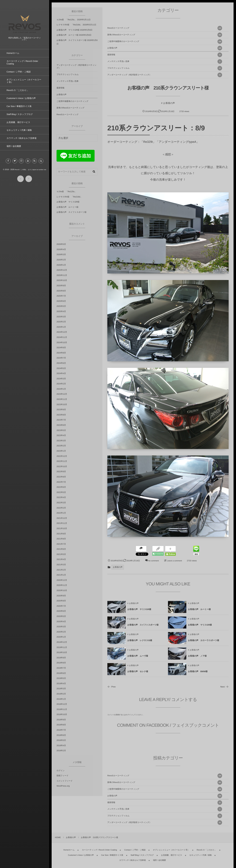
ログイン (129, 715)
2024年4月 (61, 373)
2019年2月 (61, 694)
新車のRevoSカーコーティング (165, 35)
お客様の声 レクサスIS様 (140, 643)
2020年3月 (61, 627)
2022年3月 (61, 503)
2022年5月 (61, 492)
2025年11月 (62, 275)
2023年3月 (61, 441)
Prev (112, 687)
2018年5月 (61, 740)
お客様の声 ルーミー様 (199, 612)
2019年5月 (61, 678)
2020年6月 (61, 611)
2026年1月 (61, 265)
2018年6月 (61, 735)
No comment (153, 561)
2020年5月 (61, 616)
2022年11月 (62, 461)
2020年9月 (61, 596)
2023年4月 (61, 435)
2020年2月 (61, 632)
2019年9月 (61, 658)
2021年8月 (61, 539)
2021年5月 (61, 554)
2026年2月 (61, 260)
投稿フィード (63, 776)
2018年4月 (61, 745)
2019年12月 (62, 642)
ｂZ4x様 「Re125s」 (66, 20)
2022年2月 (61, 508)
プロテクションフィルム (165, 68)
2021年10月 (62, 528)
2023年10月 (62, 404)
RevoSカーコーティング (165, 28)
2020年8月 (61, 601)
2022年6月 (61, 487)
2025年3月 (61, 317)
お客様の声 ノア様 (197, 658)
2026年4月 (61, 249)
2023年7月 (61, 420)
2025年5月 (61, 306)
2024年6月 (61, 363)
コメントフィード (65, 781)
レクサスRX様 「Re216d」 (69, 25)
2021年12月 (62, 518)
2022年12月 (62, 456)
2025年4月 (61, 311)
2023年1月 (61, 451)
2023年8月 (61, 415)
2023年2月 (61, 446)
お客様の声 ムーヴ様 (138, 658)
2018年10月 (62, 714)
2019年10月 (62, 652)
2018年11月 (62, 709)
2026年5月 (61, 244)
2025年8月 (61, 291)
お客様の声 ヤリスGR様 (139, 612)
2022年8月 (61, 477)
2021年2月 (61, 570)
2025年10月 (62, 280)
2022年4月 (61, 497)
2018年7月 (61, 730)
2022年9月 (61, 472)
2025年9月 (61, 286)
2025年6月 (61, 301)
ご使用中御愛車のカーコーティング (165, 42)
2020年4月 (61, 622)
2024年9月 (61, 348)
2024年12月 (62, 332)
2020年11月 (62, 585)
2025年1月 (61, 327)
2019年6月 (61, 673)
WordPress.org (63, 786)
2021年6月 (61, 549)
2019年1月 (61, 699)
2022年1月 (61, 513)
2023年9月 (61, 410)
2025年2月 (61, 322)
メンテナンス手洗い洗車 (165, 61)
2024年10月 (62, 342)
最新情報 (165, 55)
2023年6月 (61, 425)
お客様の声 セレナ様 (138, 674)
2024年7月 (61, 358)
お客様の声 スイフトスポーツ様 (143, 627)
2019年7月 (61, 668)
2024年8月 (61, 353)
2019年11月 (62, 647)
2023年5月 (61, 430)
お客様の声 (165, 48)
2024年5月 (61, 368)
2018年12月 (62, 704)
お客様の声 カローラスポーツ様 (204, 643)
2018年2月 (61, 751)
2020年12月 (62, 580)
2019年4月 (61, 684)
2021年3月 (61, 565)
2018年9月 (61, 720)
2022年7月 (61, 482)
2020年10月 (62, 590)
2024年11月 (62, 337)
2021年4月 (61, 559)
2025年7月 (61, 296)
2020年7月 (61, 606)
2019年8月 (61, 663)
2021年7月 (61, 544)
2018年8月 (61, 725)
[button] (41, 164)
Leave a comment (174, 561)
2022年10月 (62, 466)
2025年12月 (62, 270)
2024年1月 (61, 389)
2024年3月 (61, 379)
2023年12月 (62, 394)
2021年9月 (61, 534)
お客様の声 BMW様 (198, 674)
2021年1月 (61, 575)
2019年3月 (61, 689)
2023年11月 (62, 399)
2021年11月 (62, 523)
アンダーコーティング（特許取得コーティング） (165, 75)
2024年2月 (61, 384)
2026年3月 (61, 254)
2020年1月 (61, 637)
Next (224, 687)
